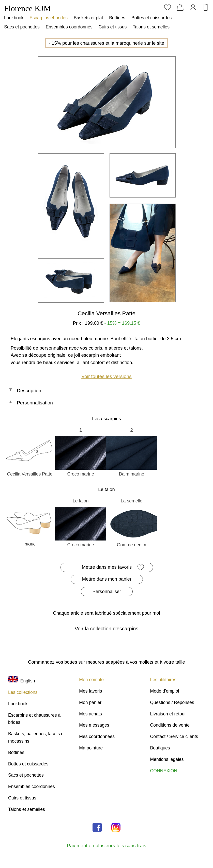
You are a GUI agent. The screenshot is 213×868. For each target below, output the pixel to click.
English (21, 681)
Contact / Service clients (174, 736)
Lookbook (14, 18)
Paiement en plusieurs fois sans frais (106, 846)
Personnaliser (107, 591)
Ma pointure (91, 748)
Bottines (117, 18)
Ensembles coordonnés (69, 27)
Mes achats (90, 714)
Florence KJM (27, 8)
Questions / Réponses (172, 702)
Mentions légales (167, 759)
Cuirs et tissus (113, 27)
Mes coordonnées (97, 736)
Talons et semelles (151, 27)
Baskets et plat (88, 18)
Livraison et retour (168, 714)
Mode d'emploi (165, 691)
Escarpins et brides (49, 18)
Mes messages (94, 725)
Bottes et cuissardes (151, 18)
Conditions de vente (170, 725)
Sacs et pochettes (22, 27)
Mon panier (90, 702)
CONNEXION (164, 771)
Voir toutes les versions (106, 376)
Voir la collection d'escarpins (107, 629)
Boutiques (160, 748)
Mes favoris (90, 691)
